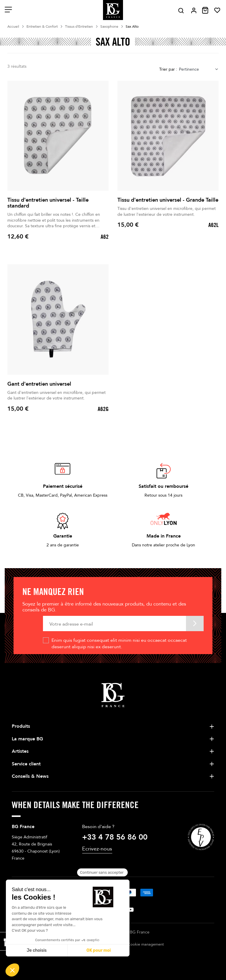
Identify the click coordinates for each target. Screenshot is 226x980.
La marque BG (27, 739)
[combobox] (199, 69)
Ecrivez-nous (97, 849)
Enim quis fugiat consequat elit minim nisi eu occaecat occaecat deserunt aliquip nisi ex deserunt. (119, 644)
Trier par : (168, 69)
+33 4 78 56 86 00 (115, 837)
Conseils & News (30, 776)
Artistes (20, 751)
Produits (21, 726)
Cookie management (146, 944)
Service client (26, 764)
